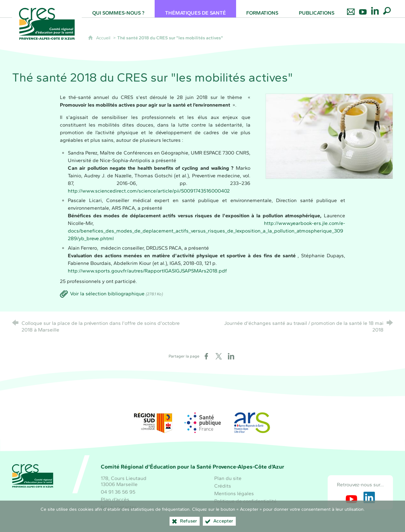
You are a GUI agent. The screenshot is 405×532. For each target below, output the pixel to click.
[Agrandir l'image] (329, 136)
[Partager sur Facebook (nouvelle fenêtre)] (206, 356)
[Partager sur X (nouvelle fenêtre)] (219, 356)
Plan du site (228, 478)
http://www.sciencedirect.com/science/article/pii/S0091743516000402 (149, 191)
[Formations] (262, 9)
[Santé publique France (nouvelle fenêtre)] (202, 423)
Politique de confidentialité (245, 501)
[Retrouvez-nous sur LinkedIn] (375, 9)
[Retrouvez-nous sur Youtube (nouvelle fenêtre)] (351, 497)
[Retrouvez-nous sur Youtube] (363, 9)
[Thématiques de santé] (195, 9)
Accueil (104, 38)
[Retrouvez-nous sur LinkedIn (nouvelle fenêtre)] (369, 497)
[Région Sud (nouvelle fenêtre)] (153, 423)
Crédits (223, 486)
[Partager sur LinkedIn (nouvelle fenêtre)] (231, 356)
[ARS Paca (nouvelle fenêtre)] (252, 423)
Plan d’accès (115, 499)
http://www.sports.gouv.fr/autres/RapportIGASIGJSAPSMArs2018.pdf (147, 271)
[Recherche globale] (387, 9)
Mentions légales (234, 493)
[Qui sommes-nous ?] (118, 9)
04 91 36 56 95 (118, 492)
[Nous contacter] (351, 9)
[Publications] (317, 9)
